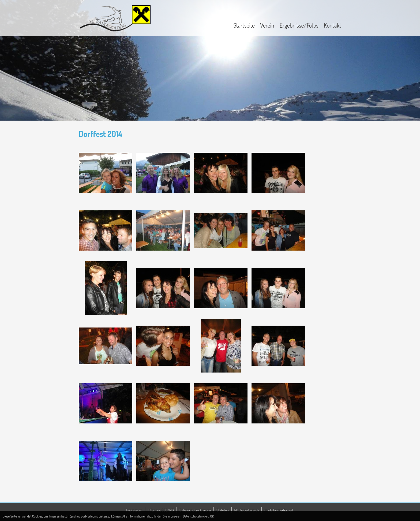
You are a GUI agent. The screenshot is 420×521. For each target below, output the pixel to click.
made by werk (279, 510)
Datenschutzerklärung (195, 510)
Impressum (134, 510)
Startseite (244, 25)
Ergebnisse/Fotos (299, 25)
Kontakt (333, 25)
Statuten (223, 510)
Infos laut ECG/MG (161, 510)
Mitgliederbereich (247, 510)
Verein (267, 25)
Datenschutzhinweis (196, 516)
